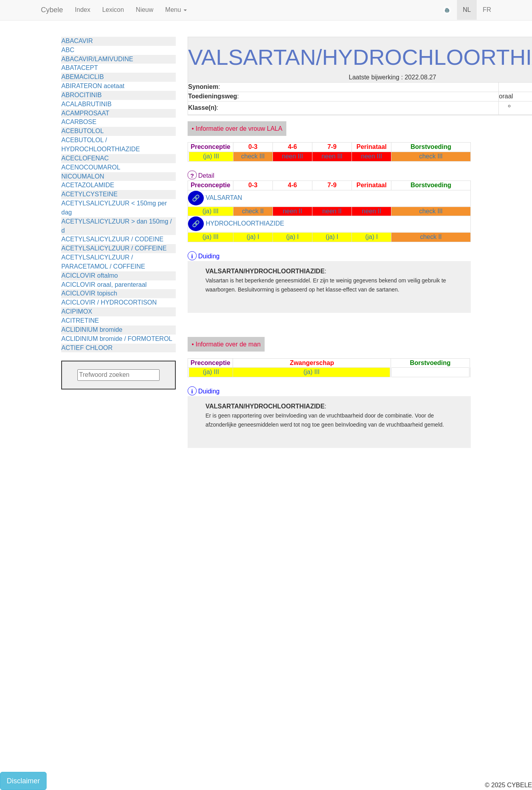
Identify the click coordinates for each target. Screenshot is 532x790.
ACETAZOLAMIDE (88, 185)
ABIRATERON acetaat (93, 86)
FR (487, 10)
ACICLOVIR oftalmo (89, 276)
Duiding (209, 256)
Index (83, 10)
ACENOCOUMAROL (91, 167)
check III (253, 156)
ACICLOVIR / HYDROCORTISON (109, 302)
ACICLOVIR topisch (89, 293)
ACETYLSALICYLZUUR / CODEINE (112, 239)
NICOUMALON (83, 176)
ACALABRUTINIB (86, 104)
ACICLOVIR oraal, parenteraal (104, 285)
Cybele (52, 10)
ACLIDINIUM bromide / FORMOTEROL (117, 339)
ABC (68, 50)
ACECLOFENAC (85, 158)
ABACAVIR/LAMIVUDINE (97, 59)
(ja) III (211, 156)
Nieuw (145, 10)
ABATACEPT (80, 68)
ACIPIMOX (77, 311)
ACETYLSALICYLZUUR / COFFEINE (114, 248)
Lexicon (113, 10)
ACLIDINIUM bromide (92, 330)
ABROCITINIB (81, 95)
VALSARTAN (224, 198)
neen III (292, 156)
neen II (292, 211)
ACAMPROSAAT (85, 113)
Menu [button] (176, 10)
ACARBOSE (79, 122)
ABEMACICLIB (83, 77)
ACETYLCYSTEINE (89, 194)
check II (253, 211)
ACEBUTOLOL (82, 131)
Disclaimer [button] (23, 781)
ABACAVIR (77, 41)
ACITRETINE (80, 321)
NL (467, 10)
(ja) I (253, 237)
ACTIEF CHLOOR (87, 348)
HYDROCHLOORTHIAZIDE (245, 224)
